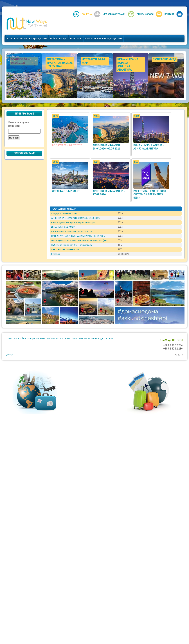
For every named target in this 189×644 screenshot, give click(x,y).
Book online (20, 39)
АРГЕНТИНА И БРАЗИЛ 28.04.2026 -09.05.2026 (76, 218)
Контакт (169, 14)
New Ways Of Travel (114, 14)
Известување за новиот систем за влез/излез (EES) (150, 194)
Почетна (87, 14)
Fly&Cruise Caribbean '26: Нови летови (72, 245)
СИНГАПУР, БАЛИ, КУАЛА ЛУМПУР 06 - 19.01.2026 (78, 236)
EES (120, 39)
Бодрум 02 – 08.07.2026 (67, 145)
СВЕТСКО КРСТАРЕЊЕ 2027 (66, 250)
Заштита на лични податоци (100, 39)
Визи (72, 39)
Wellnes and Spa (58, 39)
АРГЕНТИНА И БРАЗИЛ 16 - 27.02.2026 (71, 231)
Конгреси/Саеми (38, 39)
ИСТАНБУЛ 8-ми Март (66, 191)
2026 (9, 39)
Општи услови (145, 14)
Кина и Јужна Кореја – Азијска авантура (73, 222)
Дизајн (10, 355)
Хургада (56, 254)
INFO (80, 39)
